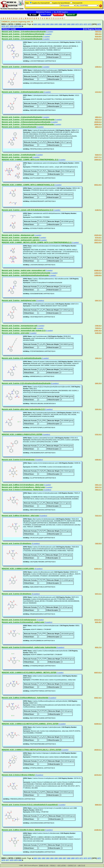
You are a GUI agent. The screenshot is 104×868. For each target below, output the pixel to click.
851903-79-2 (98, 39)
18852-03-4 (98, 117)
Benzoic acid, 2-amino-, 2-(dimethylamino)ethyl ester (23, 92)
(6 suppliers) (38, 569)
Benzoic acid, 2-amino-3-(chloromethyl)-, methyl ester (23, 622)
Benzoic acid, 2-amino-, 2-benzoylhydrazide (19, 127)
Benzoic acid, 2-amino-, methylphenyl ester (19, 300)
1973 (89, 24)
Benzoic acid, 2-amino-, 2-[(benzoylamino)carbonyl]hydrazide (26, 122)
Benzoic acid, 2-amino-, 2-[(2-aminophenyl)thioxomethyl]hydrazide (28, 119)
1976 (3, 26)
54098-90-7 (98, 460)
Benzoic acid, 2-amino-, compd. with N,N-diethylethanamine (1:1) (27, 210)
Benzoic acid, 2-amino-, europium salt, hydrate (20, 238)
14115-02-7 (98, 92)
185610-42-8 (98, 243)
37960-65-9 (98, 326)
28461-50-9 (98, 383)
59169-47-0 (98, 155)
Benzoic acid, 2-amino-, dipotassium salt (18, 235)
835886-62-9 (98, 271)
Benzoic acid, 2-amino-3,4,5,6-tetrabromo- (18, 460)
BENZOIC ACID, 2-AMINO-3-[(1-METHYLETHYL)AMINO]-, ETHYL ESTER (30, 724)
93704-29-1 (98, 238)
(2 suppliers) (40, 301)
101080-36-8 (98, 830)
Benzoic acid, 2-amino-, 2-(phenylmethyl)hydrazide (22, 117)
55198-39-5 (98, 333)
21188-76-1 (98, 210)
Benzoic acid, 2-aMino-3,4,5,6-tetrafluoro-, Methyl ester (23, 487)
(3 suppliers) (39, 460)
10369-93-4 (98, 67)
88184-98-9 (98, 37)
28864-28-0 (98, 34)
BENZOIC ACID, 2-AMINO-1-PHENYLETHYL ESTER (22, 434)
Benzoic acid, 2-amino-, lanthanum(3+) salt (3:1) (21, 240)
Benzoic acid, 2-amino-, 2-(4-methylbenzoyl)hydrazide (23, 34)
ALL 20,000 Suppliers (61, 12)
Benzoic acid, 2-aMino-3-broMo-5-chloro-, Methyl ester (23, 830)
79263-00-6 (98, 544)
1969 (73, 24)
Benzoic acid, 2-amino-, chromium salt (17, 157)
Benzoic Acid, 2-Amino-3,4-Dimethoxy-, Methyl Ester (22, 490)
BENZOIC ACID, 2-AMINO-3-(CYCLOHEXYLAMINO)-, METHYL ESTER (29, 672)
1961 (39, 24)
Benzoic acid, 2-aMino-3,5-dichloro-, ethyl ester (20, 516)
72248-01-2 (98, 328)
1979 (16, 26)
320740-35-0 (98, 775)
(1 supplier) (49, 32)
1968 (69, 24)
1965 (56, 24)
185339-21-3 (98, 750)
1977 (8, 26)
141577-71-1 (98, 157)
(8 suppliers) (39, 775)
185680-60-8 (98, 125)
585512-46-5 (98, 185)
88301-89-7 (98, 622)
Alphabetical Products (44, 12)
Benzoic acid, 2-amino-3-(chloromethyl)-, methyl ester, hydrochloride (29, 647)
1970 (77, 24)
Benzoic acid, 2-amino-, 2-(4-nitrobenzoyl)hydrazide (22, 36)
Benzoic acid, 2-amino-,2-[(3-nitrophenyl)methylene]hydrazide (26, 383)
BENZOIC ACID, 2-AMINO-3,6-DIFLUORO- (18, 569)
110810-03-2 (98, 273)
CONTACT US (72, 865)
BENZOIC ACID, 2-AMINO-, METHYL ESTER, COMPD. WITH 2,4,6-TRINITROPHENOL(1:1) (37, 242)
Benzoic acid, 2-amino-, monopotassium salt (19, 326)
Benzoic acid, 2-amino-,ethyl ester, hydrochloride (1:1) (23, 409)
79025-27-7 (98, 490)
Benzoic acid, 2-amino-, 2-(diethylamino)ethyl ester (22, 67)
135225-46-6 (98, 235)
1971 (81, 24)
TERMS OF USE (43, 865)
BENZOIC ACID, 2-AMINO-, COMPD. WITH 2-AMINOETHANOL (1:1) (28, 185)
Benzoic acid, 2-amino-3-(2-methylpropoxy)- (19, 620)
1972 (85, 24)
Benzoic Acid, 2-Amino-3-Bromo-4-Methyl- (18, 775)
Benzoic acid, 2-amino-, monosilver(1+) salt (19, 328)
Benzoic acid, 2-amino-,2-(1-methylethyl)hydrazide (22, 358)
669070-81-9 (98, 673)
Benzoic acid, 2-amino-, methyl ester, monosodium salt (24, 270)
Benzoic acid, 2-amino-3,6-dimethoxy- (17, 594)
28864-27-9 (98, 127)
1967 (64, 24)
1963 (48, 24)
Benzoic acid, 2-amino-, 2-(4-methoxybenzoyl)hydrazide (24, 32)
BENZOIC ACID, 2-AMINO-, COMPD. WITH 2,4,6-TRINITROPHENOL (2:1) (30, 160)
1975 (99, 24)
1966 (60, 24)
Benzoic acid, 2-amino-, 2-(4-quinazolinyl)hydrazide (22, 39)
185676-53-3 (98, 240)
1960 (35, 24)
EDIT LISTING (62, 865)
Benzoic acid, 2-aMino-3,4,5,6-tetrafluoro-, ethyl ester (23, 485)
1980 (20, 26)
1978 (12, 26)
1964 (52, 24)
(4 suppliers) (46, 435)
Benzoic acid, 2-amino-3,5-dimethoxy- (17, 543)
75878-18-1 (98, 32)
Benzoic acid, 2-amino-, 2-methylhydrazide (19, 155)
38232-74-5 (98, 487)
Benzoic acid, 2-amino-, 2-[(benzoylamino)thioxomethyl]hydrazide (28, 124)
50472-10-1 (98, 594)
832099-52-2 (98, 724)
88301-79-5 (98, 647)
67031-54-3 (98, 435)
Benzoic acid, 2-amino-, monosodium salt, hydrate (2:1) (24, 330)
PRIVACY (53, 865)
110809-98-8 (98, 275)
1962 (43, 24)
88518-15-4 (98, 120)
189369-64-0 (98, 122)
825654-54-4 (98, 569)
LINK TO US (81, 865)
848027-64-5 (98, 698)
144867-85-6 (98, 331)
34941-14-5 (98, 485)
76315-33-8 (98, 516)
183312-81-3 (98, 620)
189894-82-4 (98, 160)
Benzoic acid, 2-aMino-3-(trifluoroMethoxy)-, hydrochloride (25, 698)
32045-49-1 (98, 409)
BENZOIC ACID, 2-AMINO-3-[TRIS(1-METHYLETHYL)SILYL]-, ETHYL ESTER (31, 750)
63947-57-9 (98, 301)
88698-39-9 (98, 805)
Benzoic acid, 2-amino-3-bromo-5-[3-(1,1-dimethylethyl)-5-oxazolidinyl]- (30, 805)
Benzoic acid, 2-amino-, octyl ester (15, 333)
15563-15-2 (98, 358)
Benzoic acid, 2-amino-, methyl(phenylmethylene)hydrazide (25, 275)
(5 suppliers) (36, 544)
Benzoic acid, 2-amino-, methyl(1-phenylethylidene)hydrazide (26, 273)
